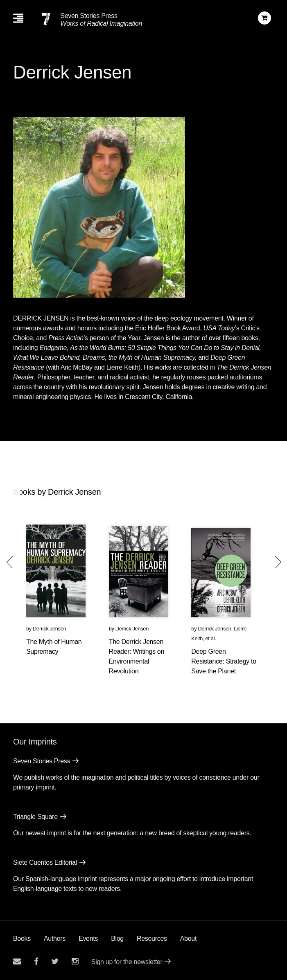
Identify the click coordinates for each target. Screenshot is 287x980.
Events (88, 939)
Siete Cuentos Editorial (45, 862)
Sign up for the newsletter (127, 962)
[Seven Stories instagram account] (75, 961)
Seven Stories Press (89, 16)
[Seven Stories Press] (46, 19)
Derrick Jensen (49, 629)
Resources (152, 939)
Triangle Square (35, 817)
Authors (55, 939)
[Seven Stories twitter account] (55, 961)
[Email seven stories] (17, 961)
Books (22, 939)
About (188, 939)
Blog (117, 939)
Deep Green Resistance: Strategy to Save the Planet (224, 661)
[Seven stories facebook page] (36, 961)
